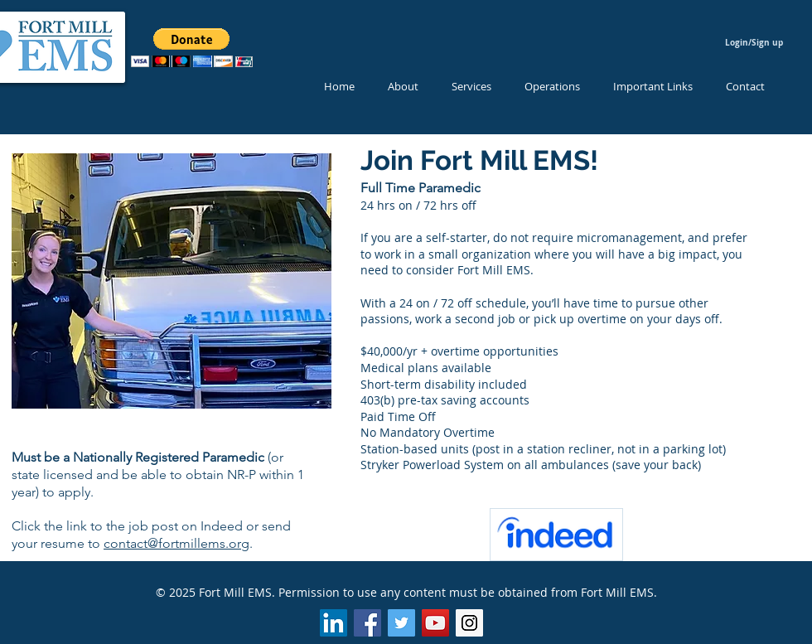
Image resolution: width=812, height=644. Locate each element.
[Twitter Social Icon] (401, 623)
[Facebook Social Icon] (367, 623)
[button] (192, 48)
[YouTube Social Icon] (435, 623)
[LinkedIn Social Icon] (333, 623)
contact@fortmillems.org (176, 543)
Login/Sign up (754, 42)
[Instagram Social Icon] (469, 623)
